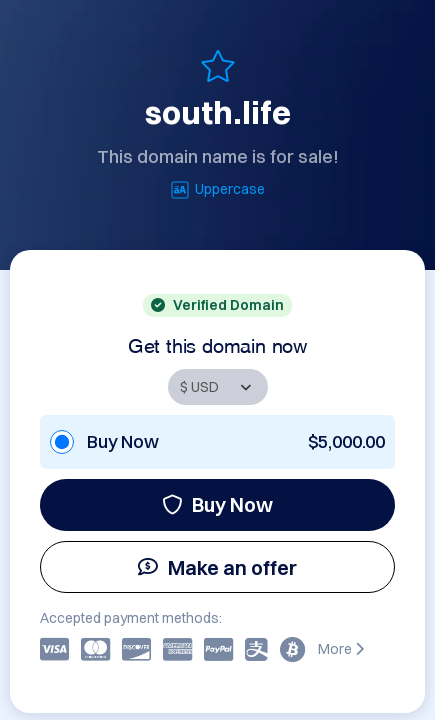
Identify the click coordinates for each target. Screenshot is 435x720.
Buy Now (217, 504)
